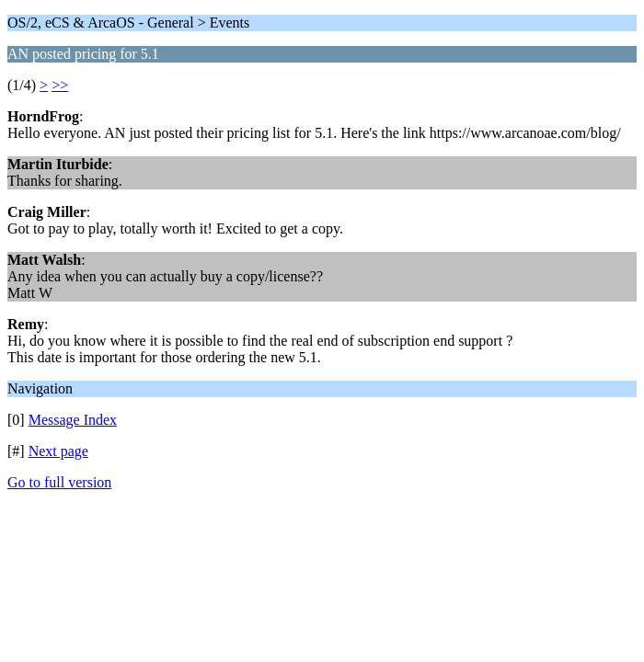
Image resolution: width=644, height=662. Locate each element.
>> (60, 85)
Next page (58, 451)
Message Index (73, 420)
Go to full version (59, 482)
